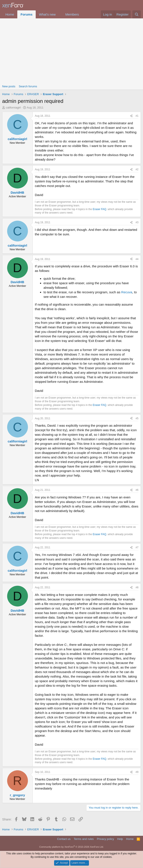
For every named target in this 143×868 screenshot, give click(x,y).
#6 (137, 490)
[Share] (131, 116)
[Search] (137, 14)
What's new (47, 14)
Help (120, 839)
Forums (27, 14)
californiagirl (13, 108)
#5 (137, 418)
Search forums (28, 86)
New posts (9, 86)
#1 (137, 116)
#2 (137, 169)
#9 (137, 772)
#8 (137, 587)
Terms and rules (84, 839)
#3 (137, 222)
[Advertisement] (71, 51)
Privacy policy (105, 839)
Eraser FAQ (100, 209)
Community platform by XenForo (72, 847)
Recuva (127, 292)
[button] (59, 14)
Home (10, 14)
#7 (137, 547)
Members (72, 14)
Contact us (64, 839)
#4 (137, 259)
